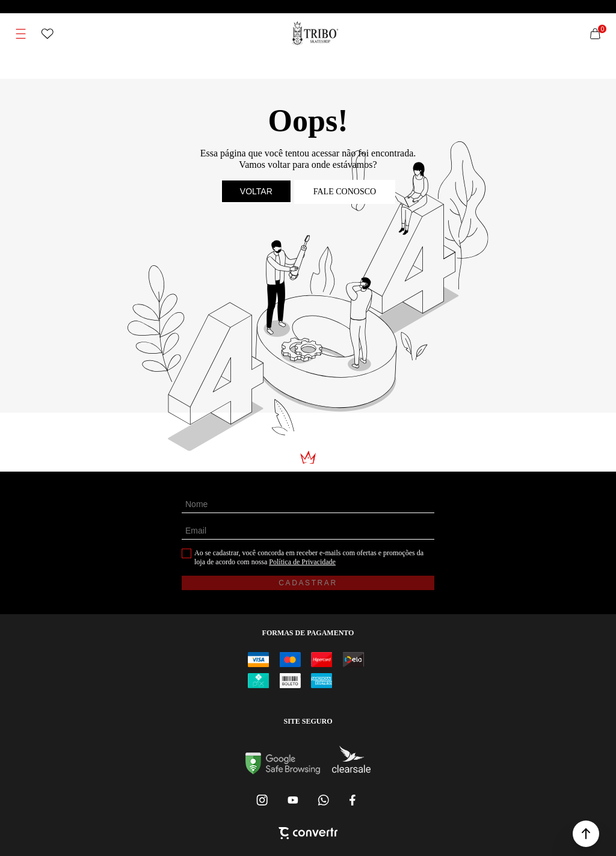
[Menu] (21, 34)
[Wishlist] (48, 34)
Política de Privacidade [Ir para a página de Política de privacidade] (302, 562)
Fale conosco (345, 192)
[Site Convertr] (308, 834)
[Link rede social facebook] (353, 800)
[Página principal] (316, 34)
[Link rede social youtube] (293, 800)
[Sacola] (595, 34)
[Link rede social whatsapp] (323, 800)
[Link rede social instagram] (263, 800)
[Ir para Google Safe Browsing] (283, 771)
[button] (586, 834)
